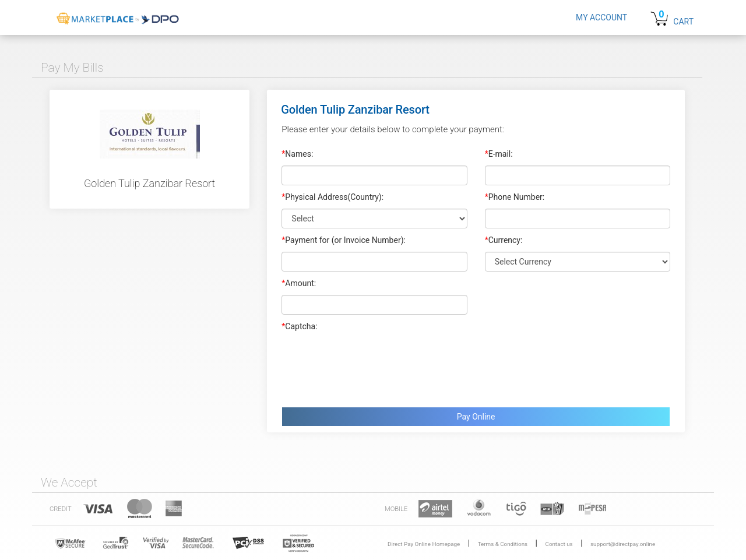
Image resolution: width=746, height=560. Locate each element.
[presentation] (370, 367)
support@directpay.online (623, 544)
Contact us (559, 544)
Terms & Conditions (503, 544)
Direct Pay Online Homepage (424, 544)
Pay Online (476, 417)
